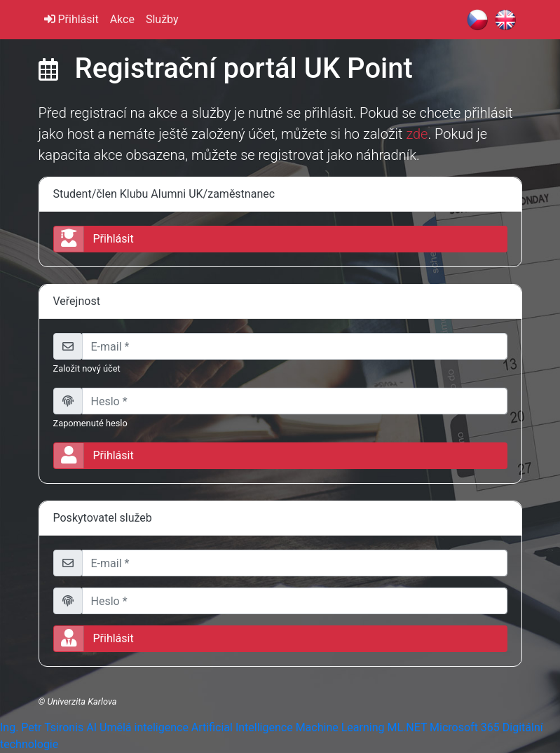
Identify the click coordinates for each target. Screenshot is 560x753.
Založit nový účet (87, 368)
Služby (162, 19)
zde (417, 134)
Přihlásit (71, 19)
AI (91, 727)
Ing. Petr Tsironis (42, 727)
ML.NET (407, 727)
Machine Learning (340, 727)
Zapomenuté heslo (90, 423)
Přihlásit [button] (94, 239)
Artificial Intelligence (242, 727)
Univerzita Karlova (82, 701)
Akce (122, 19)
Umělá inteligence (144, 727)
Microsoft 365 (465, 727)
